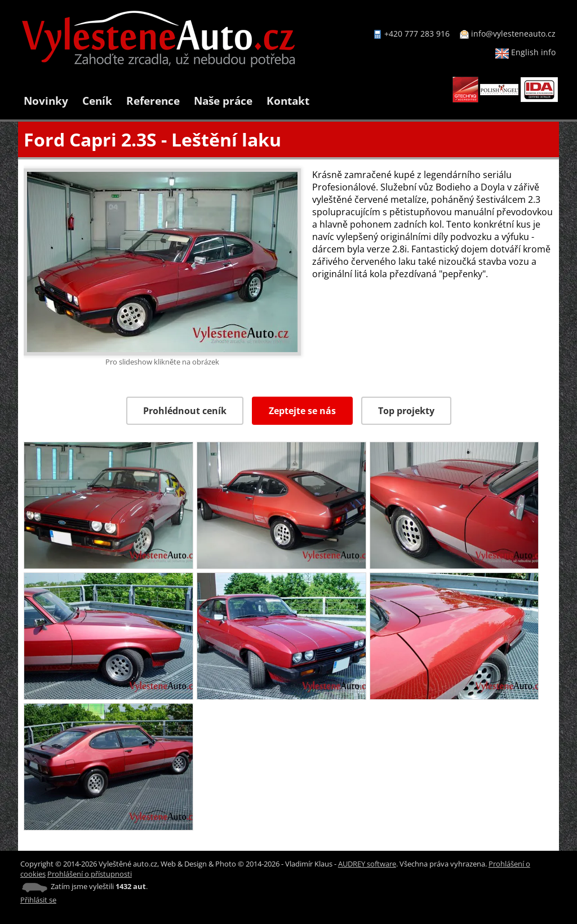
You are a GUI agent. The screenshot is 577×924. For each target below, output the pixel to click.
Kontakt (288, 101)
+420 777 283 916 (417, 34)
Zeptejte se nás (302, 411)
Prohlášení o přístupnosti (90, 874)
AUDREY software (367, 864)
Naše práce (223, 101)
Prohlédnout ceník (185, 411)
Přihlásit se (38, 900)
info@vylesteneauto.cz (513, 34)
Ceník (97, 101)
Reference (153, 101)
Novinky (46, 101)
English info (525, 52)
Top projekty (406, 411)
